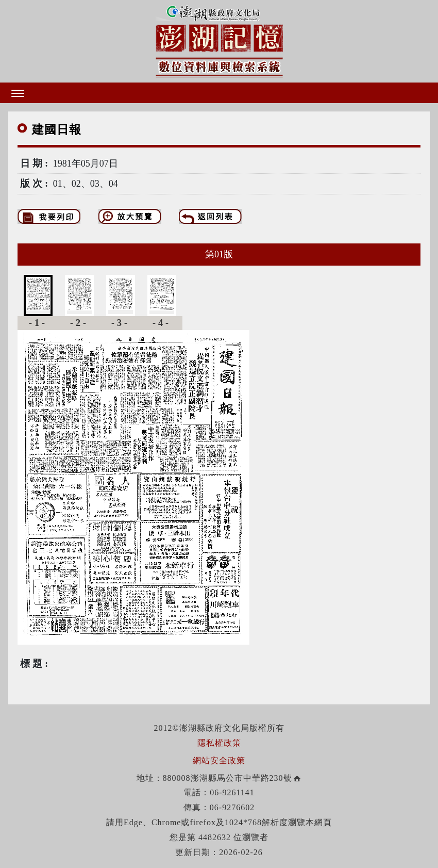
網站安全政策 (219, 760)
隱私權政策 (219, 743)
